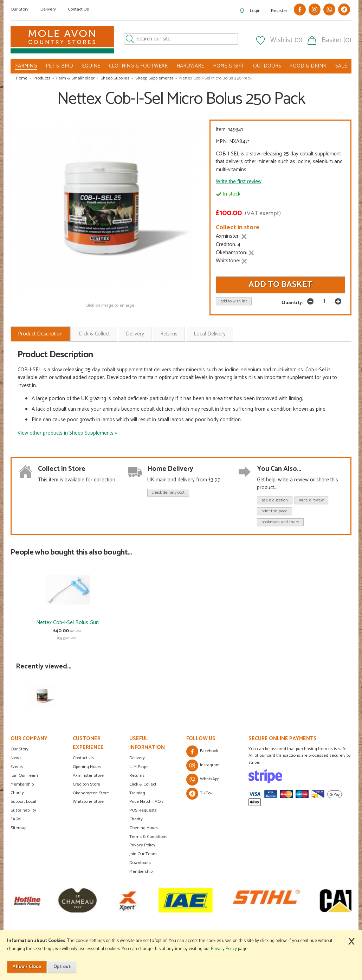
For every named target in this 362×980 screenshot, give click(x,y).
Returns (169, 334)
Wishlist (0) (286, 40)
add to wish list (234, 301)
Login (255, 11)
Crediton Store (86, 784)
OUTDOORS (267, 66)
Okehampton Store (91, 793)
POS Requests (143, 810)
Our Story (20, 9)
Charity (17, 793)
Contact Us (78, 9)
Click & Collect (94, 334)
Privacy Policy (142, 845)
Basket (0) (337, 40)
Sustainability (23, 810)
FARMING (26, 66)
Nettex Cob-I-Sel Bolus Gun (67, 623)
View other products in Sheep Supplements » (67, 433)
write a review (311, 500)
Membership (22, 784)
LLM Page (138, 767)
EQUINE (91, 66)
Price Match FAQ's (146, 802)
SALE (341, 66)
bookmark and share (280, 522)
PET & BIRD (59, 66)
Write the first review (239, 182)
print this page (274, 511)
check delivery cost (168, 492)
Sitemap (18, 828)
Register (279, 11)
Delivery (48, 9)
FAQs (16, 819)
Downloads (140, 863)
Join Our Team (24, 776)
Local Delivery (210, 334)
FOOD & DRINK (308, 66)
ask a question (275, 500)
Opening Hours (87, 767)
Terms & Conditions (148, 837)
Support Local (23, 802)
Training (137, 793)
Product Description (40, 334)
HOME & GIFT (229, 66)
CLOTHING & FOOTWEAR (138, 66)
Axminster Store (88, 776)
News (16, 758)
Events (17, 767)
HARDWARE (190, 66)
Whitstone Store (88, 802)
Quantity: (292, 303)
